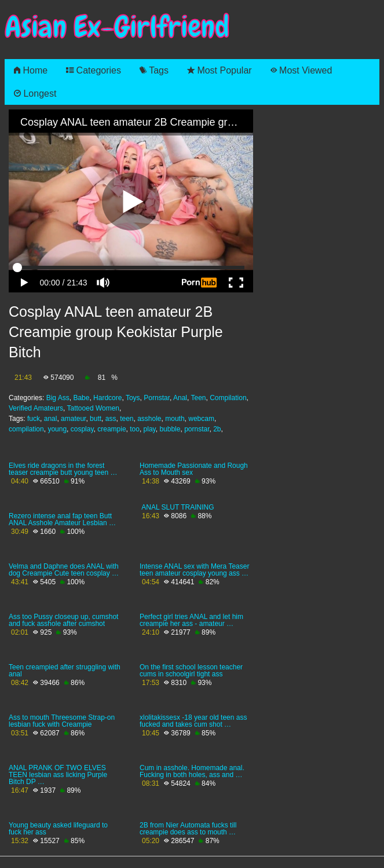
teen (127, 419)
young (57, 429)
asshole (149, 419)
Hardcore (107, 398)
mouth (175, 419)
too (135, 429)
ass (111, 419)
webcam (201, 419)
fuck (34, 419)
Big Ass (58, 398)
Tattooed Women (94, 408)
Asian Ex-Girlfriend (117, 27)
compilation (26, 429)
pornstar (197, 429)
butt (96, 419)
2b (217, 429)
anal (51, 419)
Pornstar (157, 398)
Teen (198, 398)
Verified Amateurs (36, 408)
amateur (73, 419)
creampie (111, 429)
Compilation (228, 398)
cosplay (82, 429)
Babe (81, 398)
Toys (133, 398)
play (150, 429)
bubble (170, 429)
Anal (180, 398)
